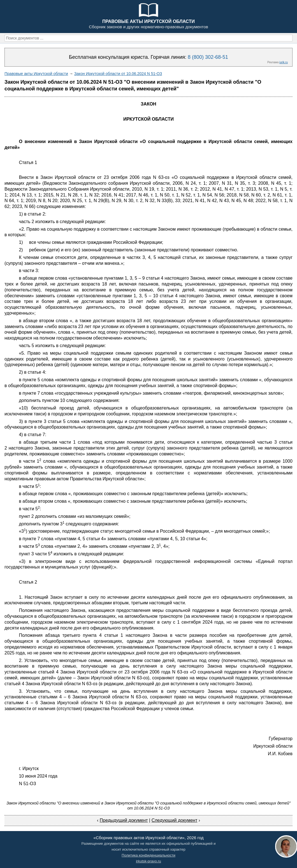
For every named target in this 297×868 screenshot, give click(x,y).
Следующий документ (175, 820)
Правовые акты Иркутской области (36, 74)
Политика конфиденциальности (148, 855)
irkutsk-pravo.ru (148, 861)
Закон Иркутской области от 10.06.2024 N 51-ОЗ (118, 74)
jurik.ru (284, 62)
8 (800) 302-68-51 (208, 57)
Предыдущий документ (124, 820)
